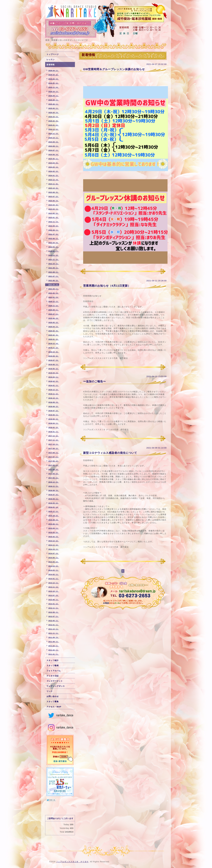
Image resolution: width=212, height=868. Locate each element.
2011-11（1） (54, 633)
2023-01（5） (54, 218)
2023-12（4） (54, 180)
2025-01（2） (54, 125)
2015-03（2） (54, 532)
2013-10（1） (54, 591)
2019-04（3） (54, 373)
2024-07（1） (54, 150)
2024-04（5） (54, 163)
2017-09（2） (54, 448)
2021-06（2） (54, 281)
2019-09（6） (54, 356)
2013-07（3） (54, 595)
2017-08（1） (54, 453)
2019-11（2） (54, 348)
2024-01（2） (54, 176)
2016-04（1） (54, 499)
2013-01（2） (54, 604)
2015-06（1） (54, 524)
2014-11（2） (54, 545)
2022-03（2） (54, 247)
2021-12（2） (54, 255)
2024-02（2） (54, 171)
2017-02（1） (54, 478)
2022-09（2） (54, 226)
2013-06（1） (54, 600)
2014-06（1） (54, 558)
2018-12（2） (54, 390)
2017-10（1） (54, 444)
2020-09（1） (54, 310)
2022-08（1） (54, 230)
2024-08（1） (54, 146)
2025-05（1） (54, 108)
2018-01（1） (54, 432)
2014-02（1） (54, 574)
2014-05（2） (54, 562)
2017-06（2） (54, 461)
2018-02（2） (54, 427)
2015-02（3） (54, 537)
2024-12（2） (54, 129)
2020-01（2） (54, 339)
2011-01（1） (54, 654)
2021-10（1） (54, 264)
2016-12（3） (54, 482)
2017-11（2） (54, 440)
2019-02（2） (54, 381)
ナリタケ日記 (53, 676)
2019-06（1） (54, 365)
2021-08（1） (54, 272)
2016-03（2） (54, 503)
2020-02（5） (54, 335)
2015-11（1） (54, 511)
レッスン (51, 59)
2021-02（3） (54, 293)
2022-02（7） (54, 251)
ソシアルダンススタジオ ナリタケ (72, 862)
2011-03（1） (54, 646)
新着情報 (51, 65)
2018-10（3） (54, 398)
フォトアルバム (54, 671)
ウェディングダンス (56, 686)
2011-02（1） (54, 650)
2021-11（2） (54, 260)
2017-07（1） (54, 457)
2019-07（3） (54, 360)
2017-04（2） (54, 469)
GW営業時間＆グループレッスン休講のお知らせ (114, 69)
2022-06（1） (54, 239)
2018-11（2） (54, 394)
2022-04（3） (54, 243)
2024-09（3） (54, 142)
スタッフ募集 (53, 702)
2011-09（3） (54, 637)
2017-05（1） (54, 465)
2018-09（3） (54, 402)
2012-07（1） (54, 616)
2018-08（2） (54, 407)
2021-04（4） (54, 285)
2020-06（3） (54, 318)
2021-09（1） (54, 268)
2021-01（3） (54, 297)
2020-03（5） (54, 331)
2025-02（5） (54, 121)
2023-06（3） (54, 201)
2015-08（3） (54, 520)
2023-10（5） (54, 188)
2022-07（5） (54, 234)
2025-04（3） (54, 113)
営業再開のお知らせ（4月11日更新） (107, 286)
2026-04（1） (54, 71)
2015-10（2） (54, 516)
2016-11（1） (54, 486)
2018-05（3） (54, 419)
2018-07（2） (54, 411)
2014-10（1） (54, 549)
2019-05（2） (54, 369)
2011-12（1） (54, 629)
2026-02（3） (54, 79)
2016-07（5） (54, 495)
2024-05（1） (54, 159)
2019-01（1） (54, 386)
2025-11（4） (54, 87)
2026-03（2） (54, 75)
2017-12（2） (54, 436)
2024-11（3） (54, 134)
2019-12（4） (54, 344)
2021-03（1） (54, 289)
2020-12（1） (54, 302)
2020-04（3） (54, 327)
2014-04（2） (54, 566)
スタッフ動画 (53, 665)
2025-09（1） (54, 96)
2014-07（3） (54, 553)
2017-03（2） (54, 474)
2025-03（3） (54, 117)
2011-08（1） (54, 642)
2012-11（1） (54, 608)
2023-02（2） (54, 213)
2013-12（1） (54, 583)
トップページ (53, 54)
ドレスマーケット (55, 681)
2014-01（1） (54, 579)
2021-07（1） (54, 276)
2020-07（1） (54, 314)
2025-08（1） (54, 100)
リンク (50, 691)
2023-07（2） (54, 197)
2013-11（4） (54, 587)
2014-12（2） (54, 541)
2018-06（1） (54, 415)
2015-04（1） (54, 528)
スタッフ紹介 (53, 660)
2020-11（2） (54, 306)
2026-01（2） (54, 83)
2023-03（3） (54, 209)
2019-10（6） (54, 352)
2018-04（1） (54, 423)
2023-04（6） (54, 205)
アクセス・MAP (54, 707)
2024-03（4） (54, 167)
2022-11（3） (54, 222)
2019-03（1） (54, 377)
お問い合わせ (53, 696)
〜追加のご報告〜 (95, 381)
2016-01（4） (54, 507)
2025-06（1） (54, 104)
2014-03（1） (54, 570)
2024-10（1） (54, 138)
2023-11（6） (54, 184)
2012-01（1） (54, 625)
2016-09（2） (54, 490)
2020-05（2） (54, 323)
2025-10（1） (54, 92)
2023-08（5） (54, 192)
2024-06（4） (54, 155)
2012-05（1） (54, 621)
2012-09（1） (54, 612)
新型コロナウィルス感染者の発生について (110, 453)
